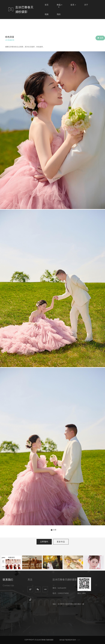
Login (78, 640)
